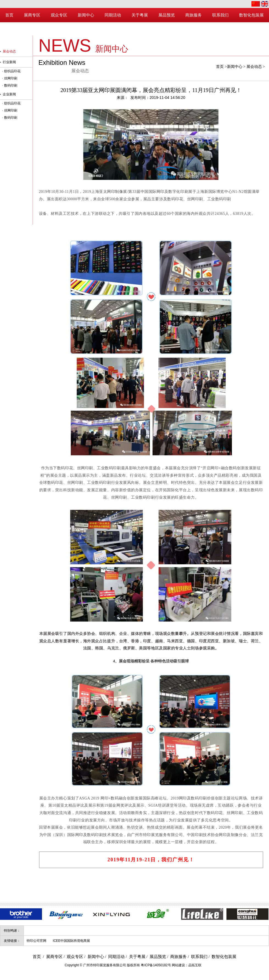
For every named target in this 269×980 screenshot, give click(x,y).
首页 (220, 67)
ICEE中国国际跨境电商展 (71, 941)
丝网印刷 (11, 78)
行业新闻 (9, 62)
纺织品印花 (12, 71)
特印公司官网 (37, 941)
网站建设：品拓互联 (187, 965)
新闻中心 (235, 67)
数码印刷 (11, 85)
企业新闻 (9, 94)
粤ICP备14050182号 (156, 965)
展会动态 (254, 67)
